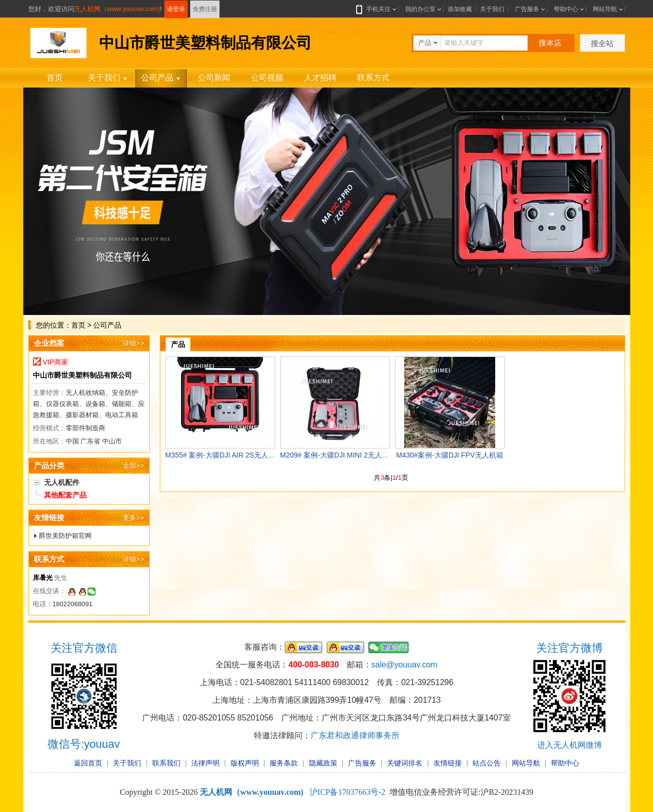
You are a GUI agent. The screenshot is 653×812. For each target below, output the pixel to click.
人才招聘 (320, 78)
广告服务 (527, 9)
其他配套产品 (65, 495)
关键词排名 (405, 763)
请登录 (176, 9)
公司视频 (267, 78)
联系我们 (166, 763)
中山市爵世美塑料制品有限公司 (82, 375)
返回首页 (88, 763)
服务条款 (284, 763)
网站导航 (605, 9)
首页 (55, 78)
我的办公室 (420, 9)
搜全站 (602, 43)
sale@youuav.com (404, 665)
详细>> (133, 343)
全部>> (133, 465)
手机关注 (376, 9)
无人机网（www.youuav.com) (117, 9)
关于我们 (492, 9)
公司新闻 (214, 78)
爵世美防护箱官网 (65, 536)
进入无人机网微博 (570, 745)
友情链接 (448, 763)
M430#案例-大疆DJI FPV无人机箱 (450, 455)
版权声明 (245, 763)
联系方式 (373, 78)
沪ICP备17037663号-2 (347, 792)
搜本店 (550, 43)
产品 (178, 344)
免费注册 (205, 9)
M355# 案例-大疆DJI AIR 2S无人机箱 (224, 455)
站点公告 (487, 763)
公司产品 (161, 78)
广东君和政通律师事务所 (355, 735)
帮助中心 (566, 9)
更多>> (133, 517)
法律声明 (205, 763)
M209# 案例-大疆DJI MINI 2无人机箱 (338, 455)
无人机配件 (62, 482)
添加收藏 (460, 9)
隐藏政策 (323, 763)
